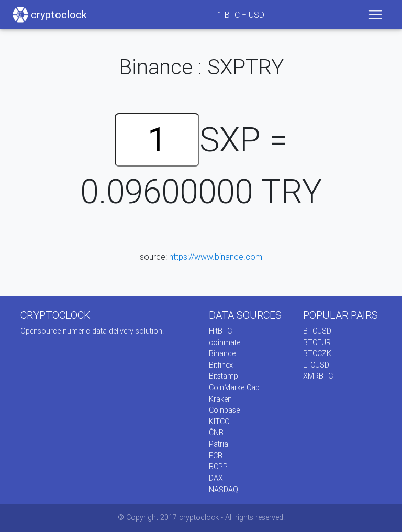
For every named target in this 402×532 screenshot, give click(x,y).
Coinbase (224, 410)
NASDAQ (224, 490)
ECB (216, 456)
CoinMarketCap (234, 387)
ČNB (216, 433)
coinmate (225, 342)
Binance (222, 353)
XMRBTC (318, 376)
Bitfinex (221, 365)
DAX (216, 478)
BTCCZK (317, 353)
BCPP (218, 467)
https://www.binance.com (216, 257)
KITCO (219, 422)
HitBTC (220, 331)
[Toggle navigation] (375, 15)
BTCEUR (317, 342)
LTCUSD (316, 365)
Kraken (220, 399)
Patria (219, 444)
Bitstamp (224, 376)
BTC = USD (241, 15)
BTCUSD (317, 331)
